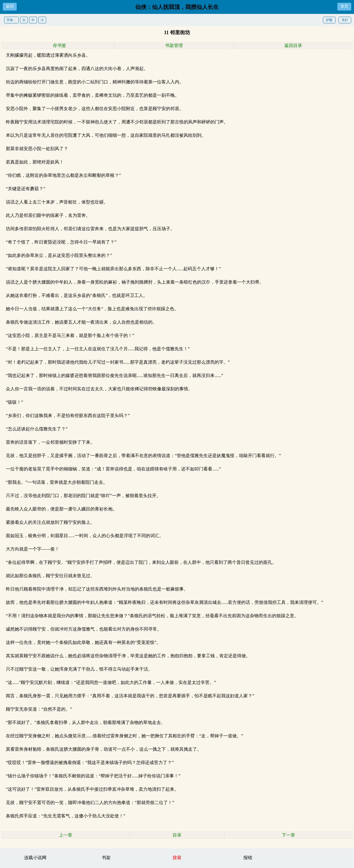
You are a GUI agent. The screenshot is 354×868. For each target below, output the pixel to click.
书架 (106, 858)
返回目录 (293, 45)
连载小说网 (35, 858)
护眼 (329, 20)
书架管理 (174, 45)
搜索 (177, 858)
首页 (344, 6)
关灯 (345, 20)
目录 (177, 835)
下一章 (288, 835)
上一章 (66, 835)
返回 (10, 6)
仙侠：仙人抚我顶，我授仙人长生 (177, 7)
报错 (248, 858)
